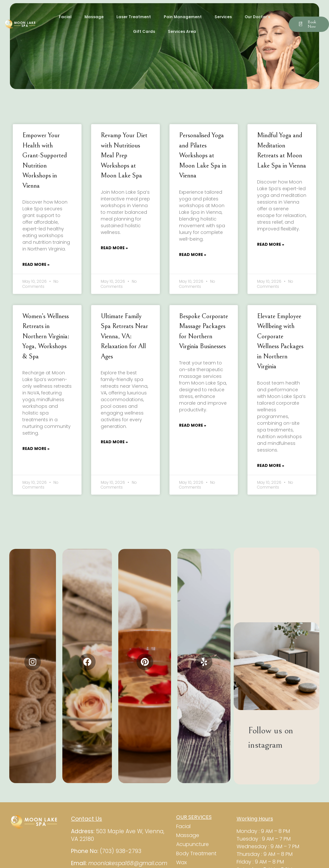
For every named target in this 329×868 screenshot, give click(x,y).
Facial (65, 17)
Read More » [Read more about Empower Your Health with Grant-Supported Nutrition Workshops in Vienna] (36, 264)
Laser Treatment (134, 17)
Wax (181, 862)
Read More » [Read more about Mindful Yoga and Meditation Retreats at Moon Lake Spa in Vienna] (271, 244)
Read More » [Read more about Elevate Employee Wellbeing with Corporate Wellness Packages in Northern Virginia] (271, 465)
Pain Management (183, 17)
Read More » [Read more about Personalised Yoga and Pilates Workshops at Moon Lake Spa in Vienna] (193, 254)
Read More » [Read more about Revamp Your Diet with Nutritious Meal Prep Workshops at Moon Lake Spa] (114, 248)
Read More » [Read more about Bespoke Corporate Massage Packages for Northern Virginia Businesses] (193, 425)
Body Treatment (196, 853)
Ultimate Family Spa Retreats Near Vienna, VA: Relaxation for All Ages (124, 336)
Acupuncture (193, 844)
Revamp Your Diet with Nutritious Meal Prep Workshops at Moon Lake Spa (124, 155)
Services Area (182, 31)
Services (223, 17)
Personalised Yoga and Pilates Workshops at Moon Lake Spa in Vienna (203, 155)
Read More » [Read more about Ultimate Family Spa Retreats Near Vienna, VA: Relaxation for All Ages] (114, 442)
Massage (94, 17)
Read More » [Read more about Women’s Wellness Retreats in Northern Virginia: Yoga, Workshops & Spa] (36, 449)
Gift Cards (144, 31)
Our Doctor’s (257, 17)
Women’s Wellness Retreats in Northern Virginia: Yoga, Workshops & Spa (46, 336)
